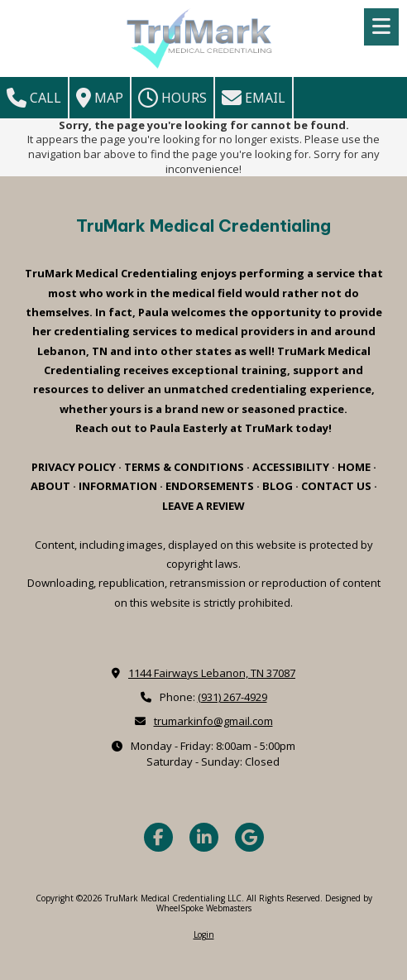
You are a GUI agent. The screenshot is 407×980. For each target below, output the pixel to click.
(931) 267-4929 (232, 697)
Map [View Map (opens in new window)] (100, 98)
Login (204, 934)
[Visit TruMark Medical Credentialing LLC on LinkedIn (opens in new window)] (204, 837)
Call (34, 98)
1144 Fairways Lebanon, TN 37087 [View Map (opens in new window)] (212, 673)
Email (254, 98)
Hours (172, 98)
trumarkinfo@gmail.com (213, 721)
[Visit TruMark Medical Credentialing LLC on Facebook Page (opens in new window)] (158, 837)
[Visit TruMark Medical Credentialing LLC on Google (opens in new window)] (249, 837)
